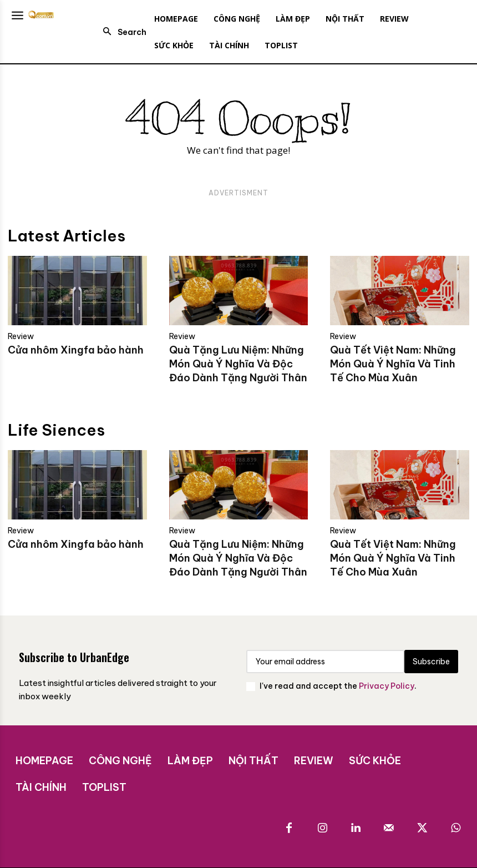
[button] (121, 32)
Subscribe (431, 662)
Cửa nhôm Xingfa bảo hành (76, 350)
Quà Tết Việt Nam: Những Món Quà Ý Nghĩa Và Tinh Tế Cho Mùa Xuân (393, 364)
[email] (325, 662)
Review (21, 336)
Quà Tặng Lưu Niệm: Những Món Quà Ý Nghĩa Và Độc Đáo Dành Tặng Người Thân (238, 364)
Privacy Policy (387, 686)
